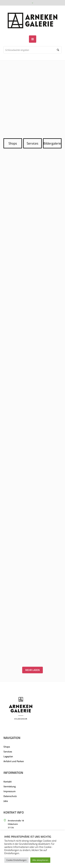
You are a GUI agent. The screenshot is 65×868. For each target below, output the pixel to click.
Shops (13, 143)
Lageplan (8, 756)
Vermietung (10, 786)
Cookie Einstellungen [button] (16, 860)
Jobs (6, 801)
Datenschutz (10, 796)
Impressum (10, 791)
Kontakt (8, 781)
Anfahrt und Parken (14, 761)
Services (32, 143)
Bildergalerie (52, 143)
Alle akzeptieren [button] (40, 860)
